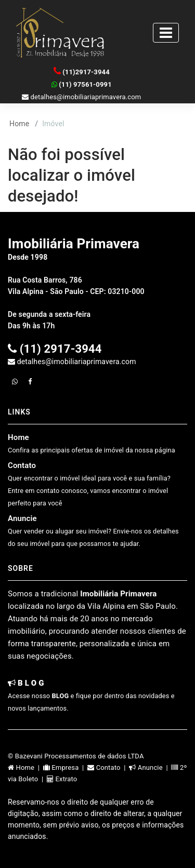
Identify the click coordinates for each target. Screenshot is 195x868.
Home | (25, 767)
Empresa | (65, 767)
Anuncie (93, 531)
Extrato (62, 779)
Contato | (108, 767)
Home (19, 124)
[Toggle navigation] (166, 33)
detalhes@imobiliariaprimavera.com (81, 97)
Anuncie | (150, 767)
